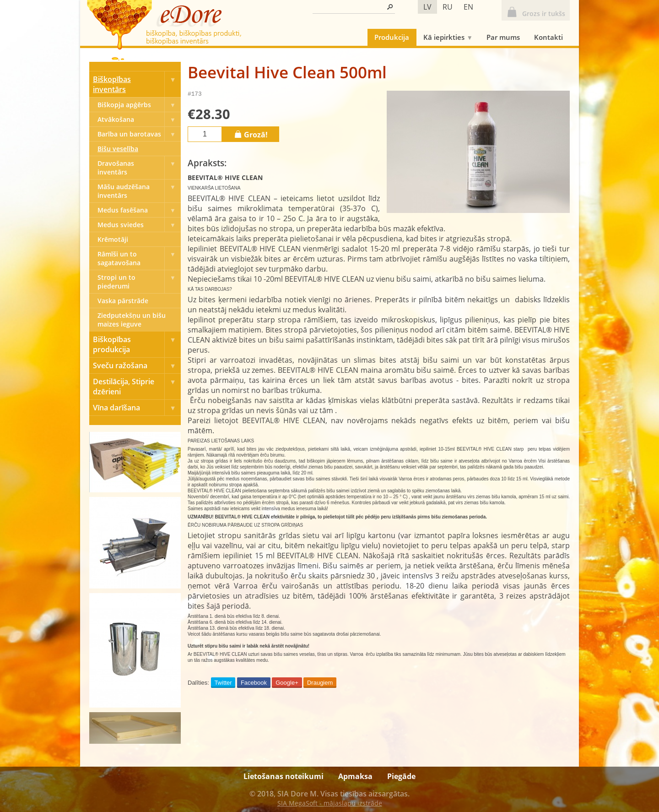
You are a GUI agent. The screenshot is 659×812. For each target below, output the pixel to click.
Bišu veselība (118, 149)
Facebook (254, 684)
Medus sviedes (139, 225)
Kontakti (548, 37)
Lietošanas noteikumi (284, 776)
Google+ (287, 684)
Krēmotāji (113, 239)
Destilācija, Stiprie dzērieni (137, 387)
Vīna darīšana (137, 408)
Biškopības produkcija (137, 344)
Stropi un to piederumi (139, 282)
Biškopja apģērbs (139, 105)
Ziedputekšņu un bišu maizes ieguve (132, 320)
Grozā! (251, 135)
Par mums (503, 37)
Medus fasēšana (139, 210)
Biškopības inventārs (137, 84)
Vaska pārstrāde (123, 301)
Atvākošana (139, 119)
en (468, 7)
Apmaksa (355, 776)
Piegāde (401, 776)
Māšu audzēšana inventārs (139, 191)
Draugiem (320, 684)
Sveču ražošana (137, 365)
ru (448, 7)
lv (427, 7)
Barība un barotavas (139, 134)
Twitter (223, 684)
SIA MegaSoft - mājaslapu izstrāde (330, 803)
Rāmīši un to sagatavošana (139, 258)
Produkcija (392, 37)
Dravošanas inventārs (139, 168)
